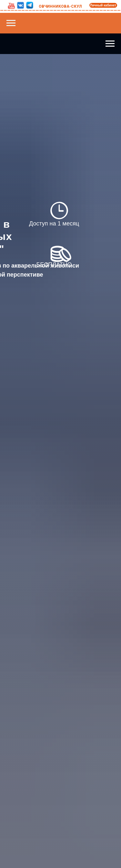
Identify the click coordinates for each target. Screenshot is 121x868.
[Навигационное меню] (11, 23)
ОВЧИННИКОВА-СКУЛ (60, 6)
